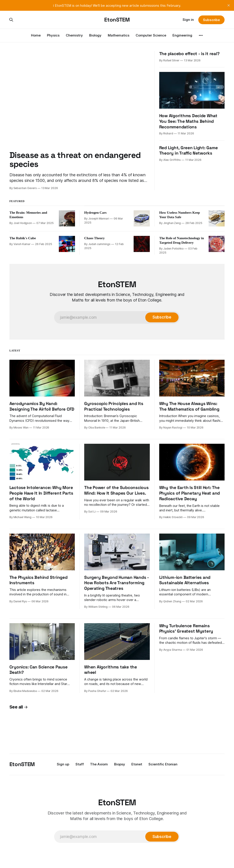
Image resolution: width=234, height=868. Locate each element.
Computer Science (151, 35)
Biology (95, 35)
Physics (53, 35)
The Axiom (99, 764)
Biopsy (120, 764)
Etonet (137, 764)
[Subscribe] (162, 317)
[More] (201, 35)
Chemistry (74, 35)
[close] (229, 5)
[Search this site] (11, 20)
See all (19, 707)
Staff (80, 764)
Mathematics (119, 35)
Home (36, 35)
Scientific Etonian (163, 764)
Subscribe (211, 20)
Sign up (63, 764)
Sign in (188, 20)
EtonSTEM (117, 20)
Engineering (182, 35)
